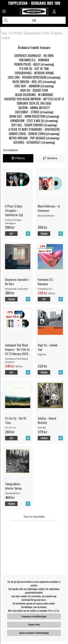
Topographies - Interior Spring (13, 486)
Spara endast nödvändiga (34, 633)
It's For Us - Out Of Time (16, 420)
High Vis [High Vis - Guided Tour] (42, 354)
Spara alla (34, 625)
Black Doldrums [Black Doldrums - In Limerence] (46, 216)
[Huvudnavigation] (4, 12)
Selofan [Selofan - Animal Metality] (42, 428)
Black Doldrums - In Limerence (49, 208)
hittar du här (54, 611)
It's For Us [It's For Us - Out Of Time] (10, 428)
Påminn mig (44, 236)
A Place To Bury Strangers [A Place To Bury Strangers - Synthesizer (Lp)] (13, 222)
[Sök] (34, 20)
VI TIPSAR (16, 33)
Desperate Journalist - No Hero (18, 282)
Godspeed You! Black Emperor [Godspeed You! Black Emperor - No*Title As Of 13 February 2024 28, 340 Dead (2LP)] (17, 360)
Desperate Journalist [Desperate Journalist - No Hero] (17, 289)
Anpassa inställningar (34, 616)
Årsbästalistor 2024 (37, 33)
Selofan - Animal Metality (47, 420)
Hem (4, 33)
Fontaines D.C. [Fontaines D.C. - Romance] (45, 289)
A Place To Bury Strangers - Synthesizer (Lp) (14, 211)
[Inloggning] (54, 12)
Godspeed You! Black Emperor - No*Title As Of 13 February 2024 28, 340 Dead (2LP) (17, 349)
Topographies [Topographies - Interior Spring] (13, 493)
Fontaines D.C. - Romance (46, 282)
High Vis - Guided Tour (48, 347)
